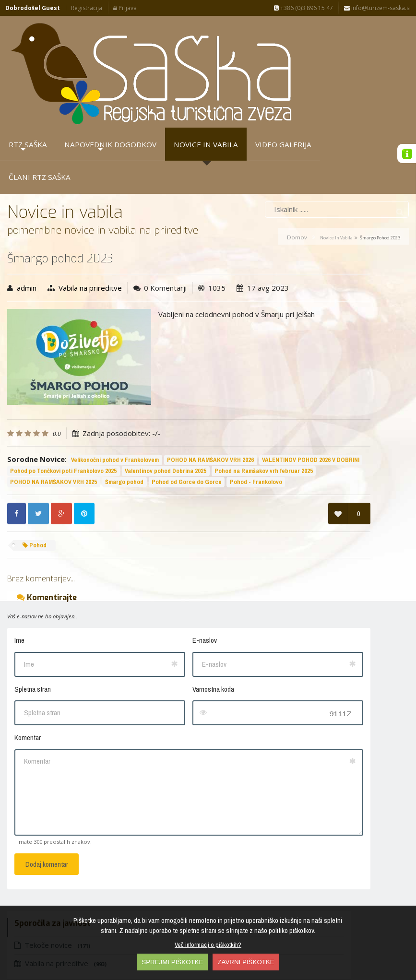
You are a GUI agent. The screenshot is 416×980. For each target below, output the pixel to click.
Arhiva (351, 240)
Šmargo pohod (29, 413)
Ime (19, 572)
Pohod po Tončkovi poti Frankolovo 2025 (63, 391)
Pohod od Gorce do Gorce (92, 413)
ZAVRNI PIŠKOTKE (246, 962)
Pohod (35, 476)
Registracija (87, 8)
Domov (297, 135)
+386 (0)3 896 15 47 (303, 8)
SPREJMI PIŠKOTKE (172, 962)
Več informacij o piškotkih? (208, 945)
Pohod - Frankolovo (161, 413)
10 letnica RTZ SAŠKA (331, 324)
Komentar (28, 669)
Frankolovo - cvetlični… (334, 387)
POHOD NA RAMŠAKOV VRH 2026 (53, 380)
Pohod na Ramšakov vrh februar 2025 (59, 402)
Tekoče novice (302, 184)
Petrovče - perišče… (328, 260)
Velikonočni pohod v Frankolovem (115, 369)
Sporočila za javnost (296, 240)
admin (27, 185)
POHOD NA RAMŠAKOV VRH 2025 (160, 402)
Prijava (125, 8)
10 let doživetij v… (325, 355)
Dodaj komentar (47, 796)
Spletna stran (33, 620)
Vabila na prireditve (90, 185)
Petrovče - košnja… (327, 292)
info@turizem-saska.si (377, 8)
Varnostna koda (148, 620)
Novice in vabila (336, 135)
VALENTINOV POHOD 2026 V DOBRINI (154, 380)
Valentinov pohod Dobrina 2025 (166, 391)
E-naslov (139, 572)
